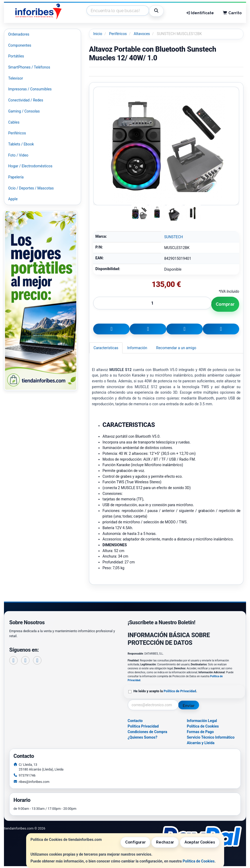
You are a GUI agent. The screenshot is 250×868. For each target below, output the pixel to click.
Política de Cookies (199, 861)
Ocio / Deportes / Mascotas (31, 188)
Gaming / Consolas (24, 111)
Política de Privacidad (180, 691)
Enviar (188, 706)
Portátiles (16, 56)
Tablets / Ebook (21, 144)
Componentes (20, 45)
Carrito (232, 13)
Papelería (16, 177)
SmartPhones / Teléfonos (29, 67)
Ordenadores (19, 34)
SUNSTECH (174, 237)
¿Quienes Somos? (143, 737)
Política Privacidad (143, 726)
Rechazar (165, 842)
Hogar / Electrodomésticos (30, 166)
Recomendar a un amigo (176, 348)
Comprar (225, 304)
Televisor (16, 78)
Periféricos (17, 133)
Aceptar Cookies (200, 842)
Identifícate (200, 13)
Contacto (135, 721)
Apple (13, 199)
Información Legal (202, 721)
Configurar (135, 842)
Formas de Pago (200, 732)
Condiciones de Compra (148, 732)
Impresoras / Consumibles (30, 89)
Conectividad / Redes (26, 100)
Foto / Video (18, 155)
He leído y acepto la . (165, 691)
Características (106, 348)
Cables (14, 122)
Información (137, 348)
